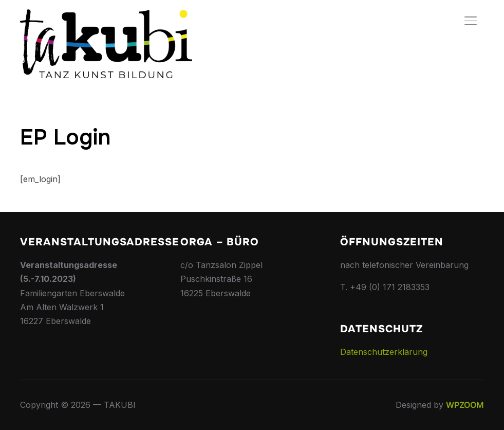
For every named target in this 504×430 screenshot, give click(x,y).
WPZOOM (465, 405)
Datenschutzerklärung (384, 352)
